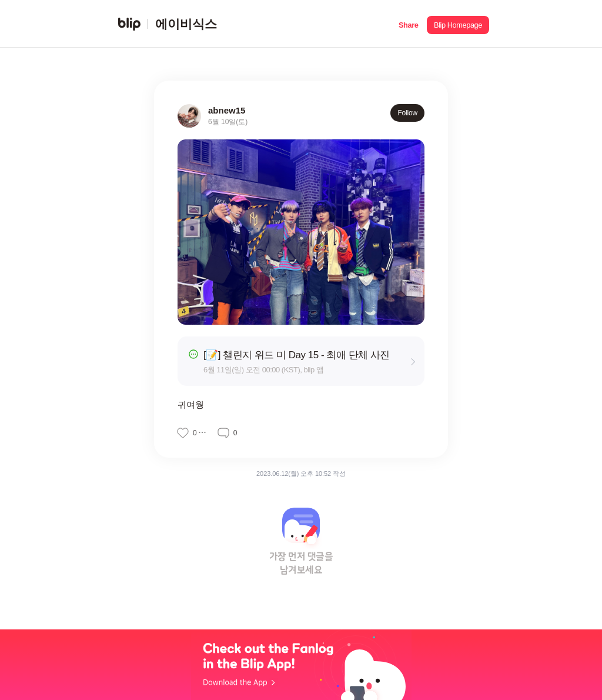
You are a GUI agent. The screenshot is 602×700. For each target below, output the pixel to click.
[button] (408, 24)
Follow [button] (407, 113)
